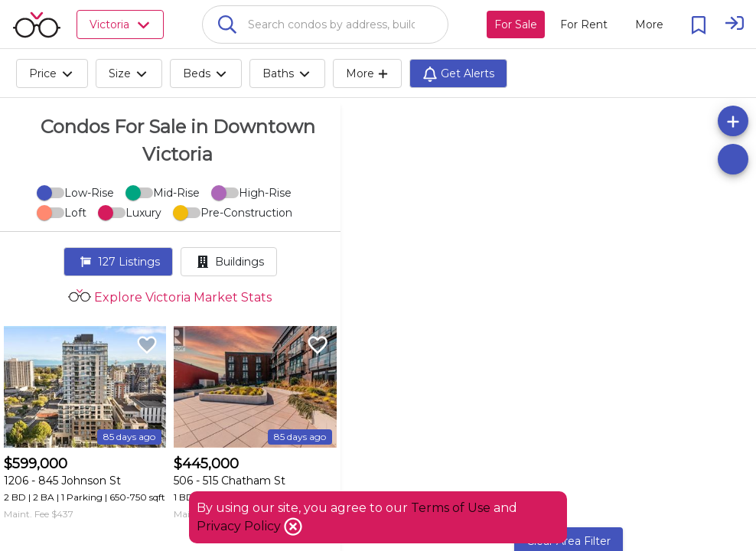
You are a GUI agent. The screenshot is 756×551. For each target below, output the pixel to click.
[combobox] (325, 24)
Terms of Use (451, 508)
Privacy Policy (240, 526)
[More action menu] (649, 24)
